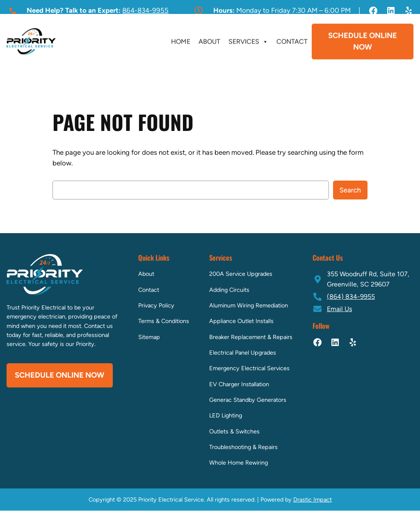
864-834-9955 (145, 10)
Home (181, 40)
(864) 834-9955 (351, 297)
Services (248, 41)
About (209, 40)
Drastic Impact (313, 500)
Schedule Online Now (363, 40)
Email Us (339, 309)
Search (350, 190)
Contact (292, 40)
